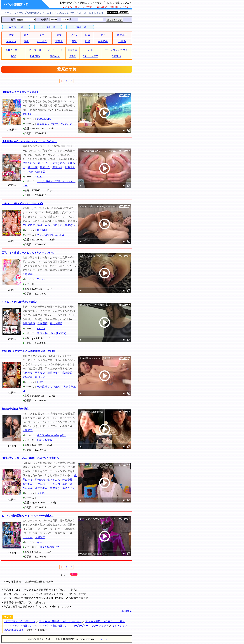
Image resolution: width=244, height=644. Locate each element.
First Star (73, 50)
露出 (26, 41)
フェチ (74, 35)
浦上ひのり (44, 163)
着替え (59, 41)
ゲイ (103, 35)
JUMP (73, 56)
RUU (30, 172)
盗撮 (88, 41)
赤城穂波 (28, 377)
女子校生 (103, 41)
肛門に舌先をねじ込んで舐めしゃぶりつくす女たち (30, 458)
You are (41, 279)
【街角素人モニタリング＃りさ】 (20, 92)
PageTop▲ (126, 611)
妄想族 (41, 493)
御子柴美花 (29, 323)
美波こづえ (69, 488)
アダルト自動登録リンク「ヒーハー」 (60, 621)
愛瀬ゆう (57, 167)
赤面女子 (55, 56)
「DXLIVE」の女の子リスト (20, 621)
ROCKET (42, 230)
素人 (26, 35)
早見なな (40, 373)
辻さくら (28, 537)
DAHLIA (116, 56)
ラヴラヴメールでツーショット (91, 626)
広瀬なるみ (59, 163)
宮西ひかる (44, 225)
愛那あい (28, 114)
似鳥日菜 (40, 172)
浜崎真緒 (40, 480)
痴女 (59, 35)
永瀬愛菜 (28, 274)
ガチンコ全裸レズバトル (51, 235)
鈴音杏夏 (67, 480)
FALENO (35, 56)
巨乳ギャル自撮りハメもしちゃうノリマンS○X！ (29, 253)
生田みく (42, 484)
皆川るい (40, 377)
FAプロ (41, 328)
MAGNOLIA (44, 119)
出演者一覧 (80, 27)
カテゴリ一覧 (16, 27)
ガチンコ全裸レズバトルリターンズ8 (22, 203)
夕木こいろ (29, 163)
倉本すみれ (54, 480)
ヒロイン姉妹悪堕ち (48, 547)
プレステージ (55, 50)
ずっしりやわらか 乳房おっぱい (19, 302)
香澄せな (55, 488)
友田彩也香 (29, 225)
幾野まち (57, 225)
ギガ (40, 542)
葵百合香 (67, 484)
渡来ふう (45, 167)
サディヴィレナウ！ (116, 50)
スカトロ (11, 41)
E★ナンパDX (90, 56)
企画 (42, 35)
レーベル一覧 (48, 27)
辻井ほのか (41, 488)
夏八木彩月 (56, 323)
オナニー (122, 35)
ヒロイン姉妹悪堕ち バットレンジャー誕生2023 (28, 516)
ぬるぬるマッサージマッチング (55, 124)
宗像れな (28, 373)
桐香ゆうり (54, 373)
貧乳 (74, 41)
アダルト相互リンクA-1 (26, 626)
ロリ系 (122, 41)
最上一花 (33, 167)
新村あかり (29, 484)
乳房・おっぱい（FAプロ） (52, 333)
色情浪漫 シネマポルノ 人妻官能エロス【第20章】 (30, 351)
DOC (14, 56)
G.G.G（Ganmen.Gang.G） (51, 435)
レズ (88, 35)
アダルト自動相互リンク (56, 626)
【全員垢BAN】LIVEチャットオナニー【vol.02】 (29, 141)
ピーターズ (35, 50)
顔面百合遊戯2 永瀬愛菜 (15, 409)
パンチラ (42, 41)
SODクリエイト (14, 50)
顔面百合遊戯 (45, 440)
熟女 (11, 35)
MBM (90, 50)
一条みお (55, 484)
